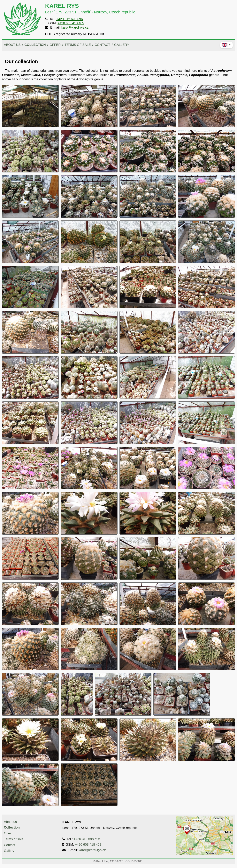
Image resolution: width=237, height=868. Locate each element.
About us (12, 45)
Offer (55, 45)
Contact (103, 45)
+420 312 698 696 (70, 19)
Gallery (122, 45)
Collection (35, 45)
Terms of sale (78, 45)
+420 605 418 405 (71, 23)
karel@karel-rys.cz (75, 28)
